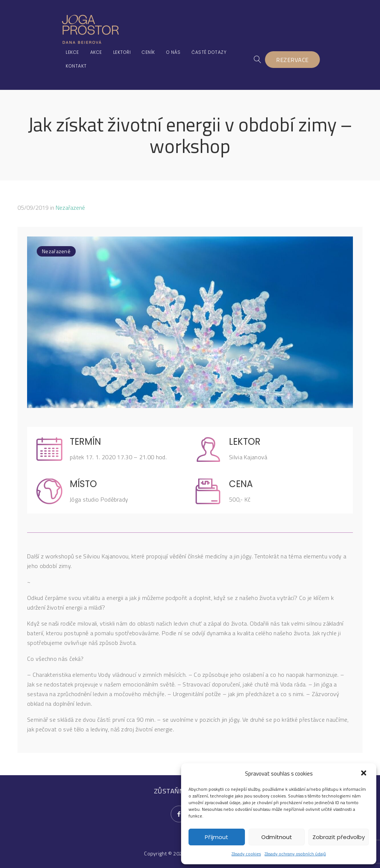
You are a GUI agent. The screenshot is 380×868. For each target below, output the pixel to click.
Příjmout (217, 837)
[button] (364, 774)
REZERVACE (293, 60)
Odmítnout (277, 837)
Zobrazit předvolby (339, 837)
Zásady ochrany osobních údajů (295, 854)
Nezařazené (70, 208)
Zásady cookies (246, 854)
